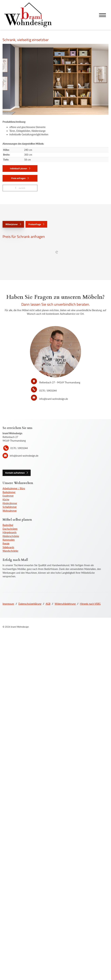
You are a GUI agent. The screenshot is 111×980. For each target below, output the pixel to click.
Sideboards (8, 547)
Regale (6, 543)
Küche (6, 499)
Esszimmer (8, 496)
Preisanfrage (35, 224)
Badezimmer (9, 492)
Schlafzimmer (10, 507)
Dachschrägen (10, 529)
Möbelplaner (12, 224)
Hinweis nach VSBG (90, 604)
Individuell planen (18, 168)
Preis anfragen (18, 178)
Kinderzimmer (10, 503)
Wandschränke (10, 551)
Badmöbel (8, 525)
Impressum (8, 604)
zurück (22, 188)
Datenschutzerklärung (30, 604)
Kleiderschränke (11, 536)
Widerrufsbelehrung (65, 604)
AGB (48, 604)
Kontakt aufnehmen (15, 473)
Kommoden (9, 540)
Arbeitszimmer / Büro (14, 488)
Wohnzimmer (10, 511)
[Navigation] (102, 15)
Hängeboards (10, 532)
